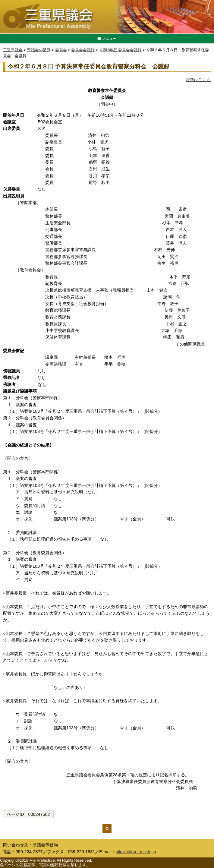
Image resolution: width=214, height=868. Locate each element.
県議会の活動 (39, 50)
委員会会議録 (83, 50)
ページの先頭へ (107, 829)
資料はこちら (198, 80)
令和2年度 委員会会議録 (120, 50)
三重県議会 (13, 50)
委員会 (61, 50)
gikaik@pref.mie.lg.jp (136, 852)
